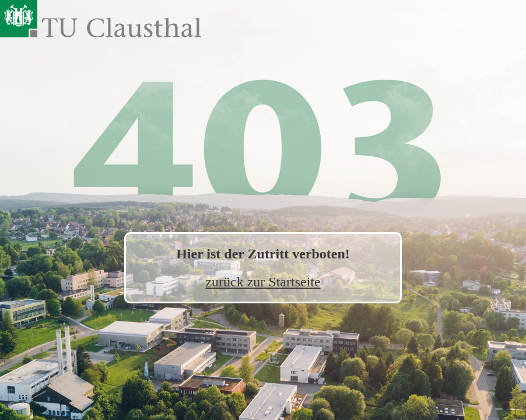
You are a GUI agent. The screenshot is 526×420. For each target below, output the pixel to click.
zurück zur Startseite (263, 282)
